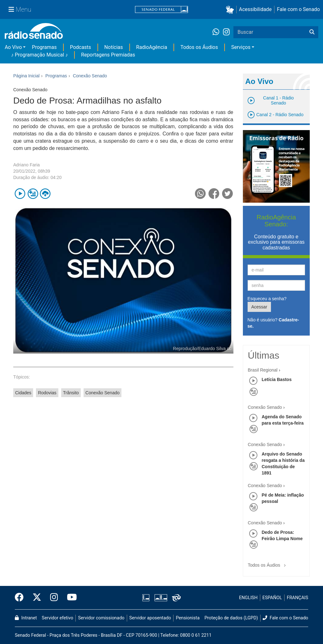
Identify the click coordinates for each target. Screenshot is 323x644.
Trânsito (71, 393)
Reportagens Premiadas (108, 55)
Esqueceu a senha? (267, 299)
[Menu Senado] (20, 9)
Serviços (241, 47)
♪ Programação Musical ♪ (39, 55)
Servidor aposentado (150, 618)
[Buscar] (312, 32)
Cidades (23, 393)
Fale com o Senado (298, 9)
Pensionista (188, 618)
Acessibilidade (255, 9)
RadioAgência (152, 47)
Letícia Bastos (277, 379)
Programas (44, 47)
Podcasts (81, 47)
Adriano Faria (26, 165)
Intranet (26, 618)
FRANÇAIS (297, 598)
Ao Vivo (13, 47)
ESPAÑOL (272, 598)
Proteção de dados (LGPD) (231, 618)
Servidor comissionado (101, 618)
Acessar (259, 307)
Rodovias (47, 393)
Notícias (114, 47)
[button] (231, 10)
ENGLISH (248, 598)
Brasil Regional (263, 370)
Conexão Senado (103, 393)
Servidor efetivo (57, 618)
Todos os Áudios (199, 47)
